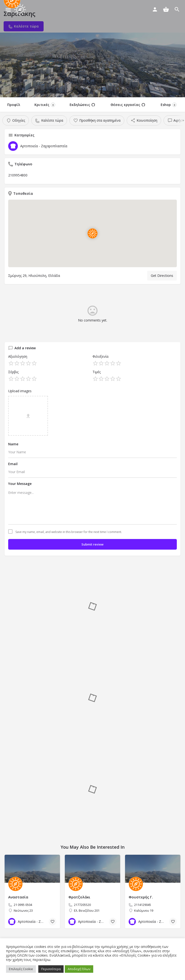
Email (13, 464)
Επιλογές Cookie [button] (21, 969)
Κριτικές (45, 105)
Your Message (20, 484)
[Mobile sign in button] (155, 9)
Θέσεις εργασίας (128, 105)
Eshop (169, 105)
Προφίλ (14, 105)
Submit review (92, 544)
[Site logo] (21, 10)
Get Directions (162, 276)
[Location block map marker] (92, 234)
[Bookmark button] (53, 922)
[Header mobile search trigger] (177, 9)
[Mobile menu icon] (8, 10)
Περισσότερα (51, 969)
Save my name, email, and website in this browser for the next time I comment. (69, 532)
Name (13, 444)
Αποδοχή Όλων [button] (79, 969)
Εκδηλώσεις (82, 105)
